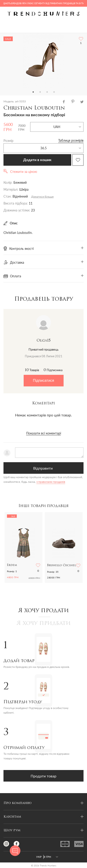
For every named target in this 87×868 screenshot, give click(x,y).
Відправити (43, 468)
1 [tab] (33, 92)
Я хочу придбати (44, 623)
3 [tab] (47, 92)
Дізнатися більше (42, 197)
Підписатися (43, 381)
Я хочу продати (43, 611)
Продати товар (43, 776)
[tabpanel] (43, 61)
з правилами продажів (51, 482)
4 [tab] (54, 92)
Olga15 (44, 341)
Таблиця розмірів (71, 140)
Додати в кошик (37, 160)
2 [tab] (40, 92)
